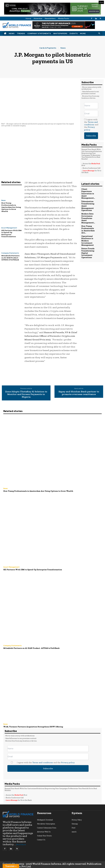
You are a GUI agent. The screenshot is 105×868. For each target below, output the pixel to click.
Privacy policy (89, 128)
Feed (73, 827)
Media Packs (64, 18)
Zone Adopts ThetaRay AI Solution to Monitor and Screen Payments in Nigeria (26, 394)
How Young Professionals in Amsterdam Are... (88, 227)
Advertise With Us (44, 831)
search (74, 831)
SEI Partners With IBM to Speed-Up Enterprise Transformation (31, 569)
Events (74, 33)
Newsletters (50, 18)
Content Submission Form (47, 827)
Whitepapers (60, 33)
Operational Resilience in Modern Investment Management (87, 237)
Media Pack (96, 164)
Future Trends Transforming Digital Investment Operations (88, 249)
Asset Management (9, 228)
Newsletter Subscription (46, 823)
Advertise (38, 18)
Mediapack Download (45, 819)
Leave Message (89, 171)
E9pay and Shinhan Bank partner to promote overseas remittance (79, 393)
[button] (99, 33)
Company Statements (39, 33)
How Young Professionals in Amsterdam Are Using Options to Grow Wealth (11, 207)
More (83, 33)
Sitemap (75, 823)
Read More (21, 844)
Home (28, 18)
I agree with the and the (91, 125)
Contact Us (41, 839)
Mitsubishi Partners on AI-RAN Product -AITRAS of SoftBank (10, 258)
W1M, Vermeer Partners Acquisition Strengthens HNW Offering (32, 726)
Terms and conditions (91, 123)
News (12, 33)
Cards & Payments (48, 48)
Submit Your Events (44, 835)
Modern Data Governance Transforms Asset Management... (88, 216)
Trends (21, 33)
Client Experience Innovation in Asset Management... (88, 193)
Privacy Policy (77, 819)
